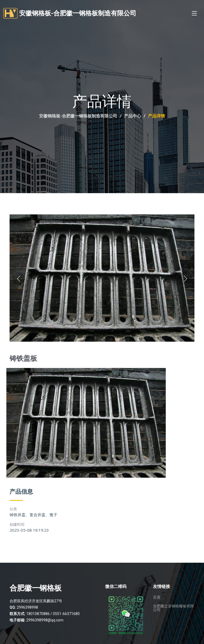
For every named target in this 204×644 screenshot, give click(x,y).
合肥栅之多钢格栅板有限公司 (173, 608)
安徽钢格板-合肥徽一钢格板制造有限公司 (78, 116)
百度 (157, 597)
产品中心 (133, 116)
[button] (19, 279)
